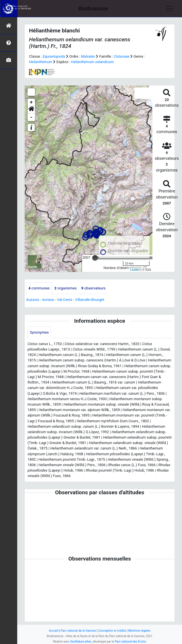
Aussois (33, 300)
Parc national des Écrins (130, 642)
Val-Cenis (64, 300)
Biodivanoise (93, 8)
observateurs (93, 288)
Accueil (54, 631)
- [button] (31, 117)
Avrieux (48, 300)
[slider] (95, 258)
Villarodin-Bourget (90, 300)
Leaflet (135, 270)
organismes (65, 288)
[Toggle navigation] (169, 9)
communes (39, 288)
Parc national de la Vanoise (78, 631)
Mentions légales (139, 631)
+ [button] (31, 102)
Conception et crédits (112, 631)
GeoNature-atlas (81, 642)
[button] (31, 110)
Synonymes (39, 332)
